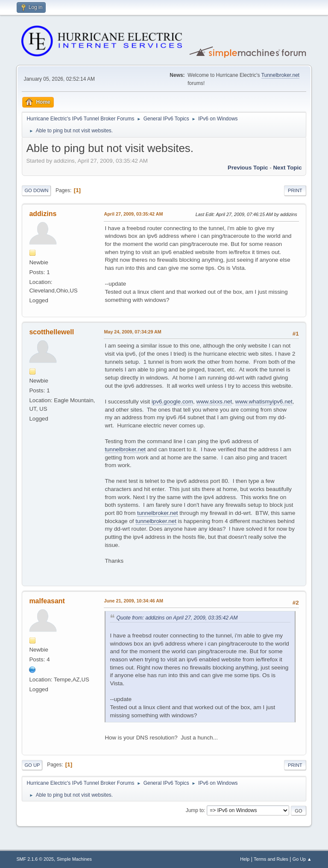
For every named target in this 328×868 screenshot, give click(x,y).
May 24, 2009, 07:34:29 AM (132, 332)
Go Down (36, 190)
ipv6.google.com (172, 402)
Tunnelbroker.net (281, 75)
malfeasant (47, 601)
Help (245, 859)
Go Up (32, 765)
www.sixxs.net (214, 402)
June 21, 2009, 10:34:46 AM (133, 601)
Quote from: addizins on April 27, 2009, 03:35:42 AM (177, 618)
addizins (43, 214)
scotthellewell (51, 332)
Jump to (195, 810)
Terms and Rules (271, 859)
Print (295, 190)
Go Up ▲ (302, 859)
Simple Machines (74, 859)
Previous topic (248, 168)
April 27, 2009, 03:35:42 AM (133, 214)
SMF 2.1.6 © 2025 (35, 859)
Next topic (287, 168)
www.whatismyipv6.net (264, 402)
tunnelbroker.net (125, 449)
